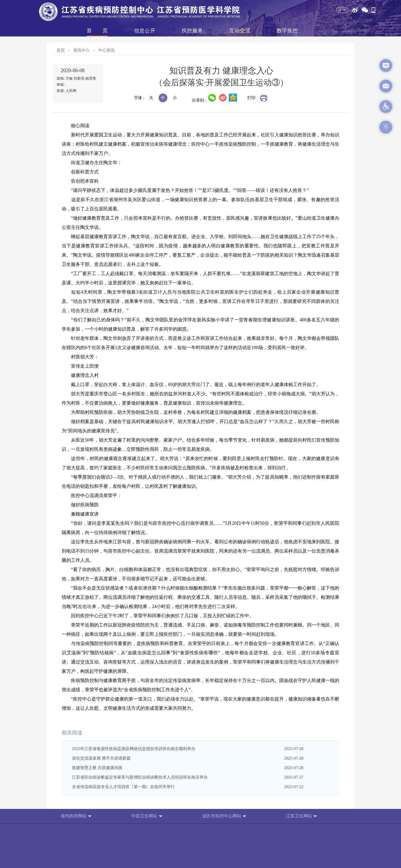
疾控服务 (192, 31)
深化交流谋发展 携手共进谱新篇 (101, 758)
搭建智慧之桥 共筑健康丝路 (97, 768)
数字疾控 (287, 31)
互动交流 (240, 31)
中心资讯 (106, 50)
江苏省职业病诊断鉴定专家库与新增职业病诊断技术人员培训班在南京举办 (140, 777)
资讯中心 (81, 50)
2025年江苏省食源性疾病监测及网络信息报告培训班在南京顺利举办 (134, 749)
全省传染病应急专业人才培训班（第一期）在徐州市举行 (123, 787)
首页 (97, 31)
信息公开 (145, 31)
